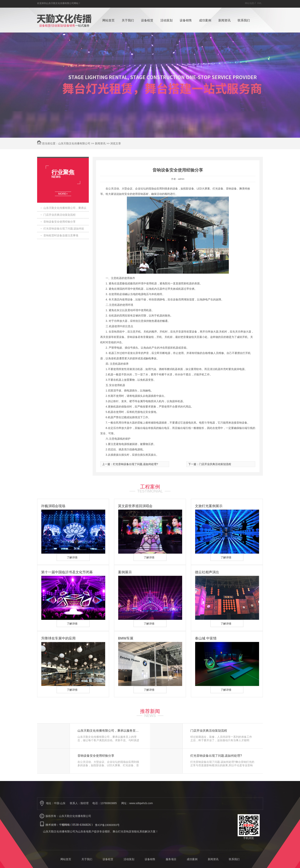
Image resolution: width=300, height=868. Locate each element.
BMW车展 (126, 638)
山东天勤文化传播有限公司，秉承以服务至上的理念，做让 (110, 731)
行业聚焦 (63, 172)
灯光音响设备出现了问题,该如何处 (62, 229)
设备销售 (186, 20)
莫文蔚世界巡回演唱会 (135, 506)
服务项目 (171, 859)
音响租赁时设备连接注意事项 (59, 235)
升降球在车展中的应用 (58, 638)
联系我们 (244, 20)
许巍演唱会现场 (53, 506)
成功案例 (205, 20)
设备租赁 (147, 20)
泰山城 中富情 (206, 638)
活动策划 (166, 20)
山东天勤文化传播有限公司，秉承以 (63, 208)
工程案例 (150, 487)
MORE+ (63, 194)
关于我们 (128, 20)
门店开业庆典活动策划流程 (58, 215)
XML (260, 3)
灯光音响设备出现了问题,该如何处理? (135, 464)
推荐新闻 (150, 711)
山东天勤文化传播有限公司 (74, 143)
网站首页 (108, 20)
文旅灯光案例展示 (209, 506)
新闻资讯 (224, 20)
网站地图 (249, 3)
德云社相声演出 (207, 572)
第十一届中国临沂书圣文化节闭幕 (67, 572)
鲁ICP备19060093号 (107, 825)
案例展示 (125, 572)
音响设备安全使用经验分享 (58, 222)
